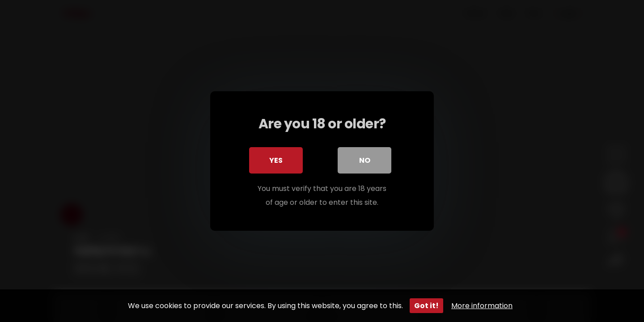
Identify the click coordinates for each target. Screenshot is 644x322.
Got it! (426, 306)
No (365, 160)
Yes (276, 160)
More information (482, 306)
